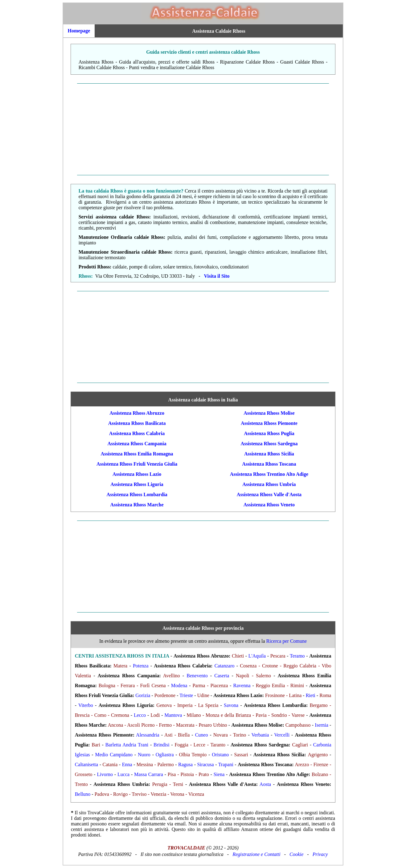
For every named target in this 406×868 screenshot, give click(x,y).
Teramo (297, 656)
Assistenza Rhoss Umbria (269, 484)
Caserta (222, 676)
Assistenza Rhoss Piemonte (269, 423)
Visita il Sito (217, 276)
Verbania (260, 735)
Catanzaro (225, 666)
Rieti (311, 695)
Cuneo (202, 735)
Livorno (105, 774)
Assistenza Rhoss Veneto (269, 505)
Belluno (83, 794)
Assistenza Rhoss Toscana (269, 464)
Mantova (173, 715)
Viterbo (86, 705)
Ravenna (242, 685)
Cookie (296, 854)
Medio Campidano (114, 755)
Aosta (265, 784)
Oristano (220, 755)
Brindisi (162, 745)
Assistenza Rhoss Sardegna (269, 444)
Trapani (226, 764)
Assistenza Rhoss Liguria (137, 484)
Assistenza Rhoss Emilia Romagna (137, 454)
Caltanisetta (87, 764)
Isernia (322, 725)
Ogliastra (165, 755)
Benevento (197, 676)
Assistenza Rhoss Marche (137, 505)
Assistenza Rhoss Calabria (137, 433)
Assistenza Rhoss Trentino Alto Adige (269, 474)
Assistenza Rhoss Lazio (137, 474)
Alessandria (148, 735)
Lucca (123, 774)
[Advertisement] (203, 129)
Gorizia (143, 695)
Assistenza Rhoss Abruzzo (137, 413)
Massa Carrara (149, 774)
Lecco (140, 715)
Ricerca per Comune (287, 641)
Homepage (79, 31)
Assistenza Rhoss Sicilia (269, 454)
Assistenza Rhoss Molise (269, 413)
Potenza (141, 666)
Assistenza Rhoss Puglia (269, 433)
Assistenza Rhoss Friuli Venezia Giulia (137, 464)
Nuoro (144, 755)
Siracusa (205, 764)
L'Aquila (257, 656)
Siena (219, 774)
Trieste (186, 695)
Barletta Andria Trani (127, 745)
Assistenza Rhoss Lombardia (137, 494)
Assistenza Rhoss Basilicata (137, 423)
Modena (179, 685)
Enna (127, 764)
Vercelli (282, 735)
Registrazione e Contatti (256, 854)
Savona (231, 705)
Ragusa (185, 764)
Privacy (320, 854)
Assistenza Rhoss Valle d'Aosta (269, 494)
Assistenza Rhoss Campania (137, 444)
